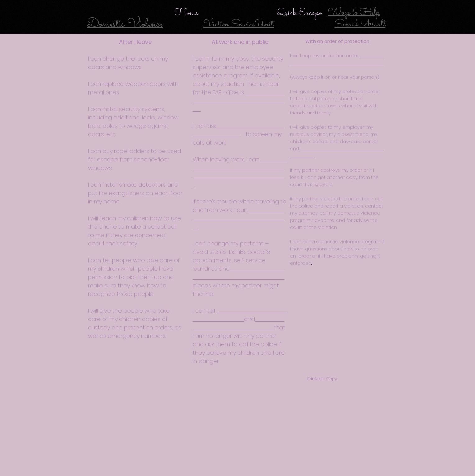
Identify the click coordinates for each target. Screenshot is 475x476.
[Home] (186, 13)
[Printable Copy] (322, 379)
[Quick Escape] (299, 13)
